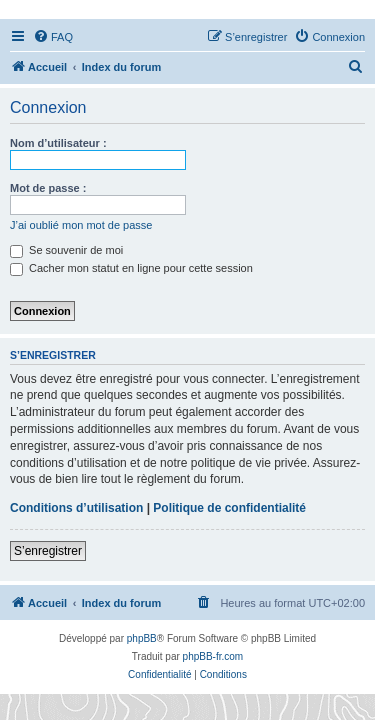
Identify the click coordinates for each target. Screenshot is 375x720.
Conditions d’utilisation (76, 508)
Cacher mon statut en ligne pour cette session (131, 268)
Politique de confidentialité (229, 508)
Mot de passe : (48, 188)
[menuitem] (53, 37)
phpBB (142, 638)
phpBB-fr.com (213, 656)
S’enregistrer (48, 551)
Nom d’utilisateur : (58, 143)
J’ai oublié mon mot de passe (81, 225)
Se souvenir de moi (66, 250)
